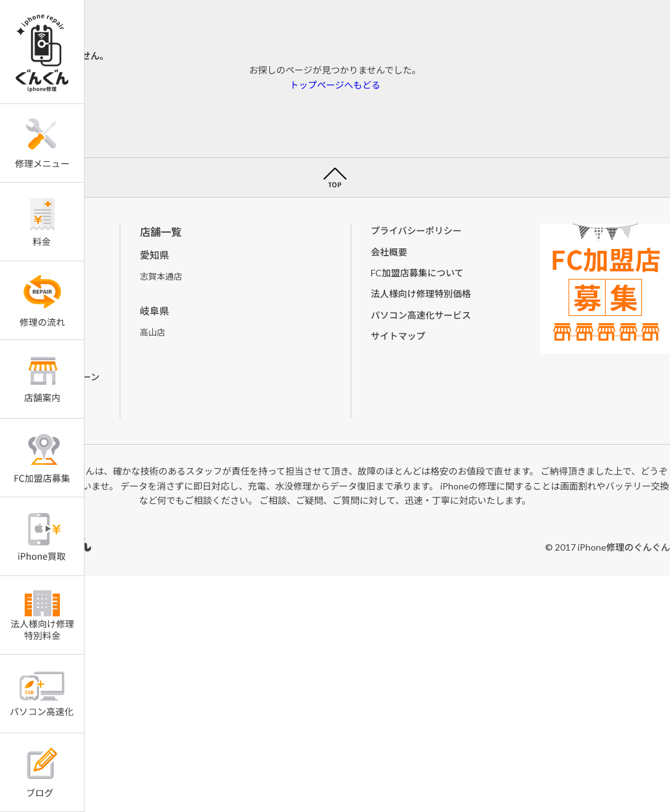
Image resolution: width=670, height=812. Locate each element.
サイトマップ (398, 336)
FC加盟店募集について (417, 273)
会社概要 (389, 252)
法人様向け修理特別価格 (421, 294)
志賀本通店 (161, 276)
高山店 (153, 332)
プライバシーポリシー (416, 230)
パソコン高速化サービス (421, 315)
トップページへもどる (335, 85)
